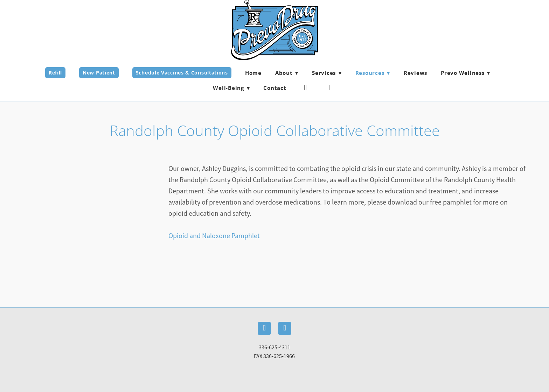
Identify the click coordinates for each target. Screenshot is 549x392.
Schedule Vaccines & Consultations (182, 73)
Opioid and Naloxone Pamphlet (214, 236)
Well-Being (231, 88)
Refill (55, 73)
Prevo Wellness (465, 73)
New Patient (99, 73)
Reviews (415, 73)
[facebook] (306, 88)
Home (253, 73)
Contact (275, 88)
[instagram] (331, 88)
